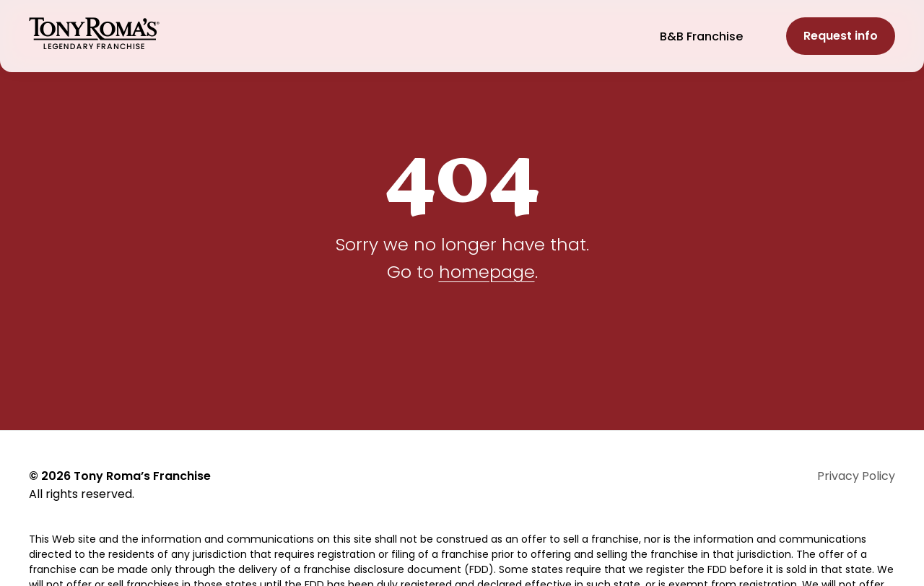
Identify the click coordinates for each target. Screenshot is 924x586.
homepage (487, 272)
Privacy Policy (856, 476)
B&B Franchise (701, 36)
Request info (841, 36)
